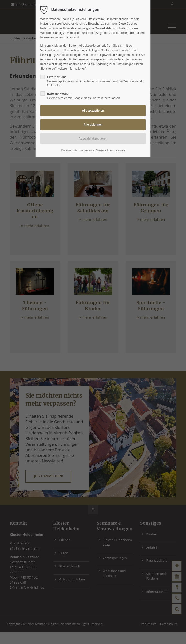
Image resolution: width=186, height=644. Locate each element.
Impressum (87, 150)
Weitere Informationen (111, 150)
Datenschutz (69, 150)
